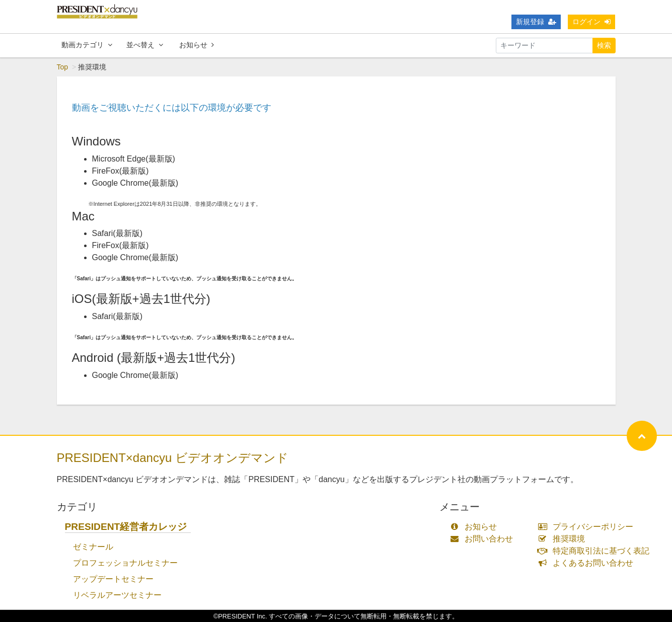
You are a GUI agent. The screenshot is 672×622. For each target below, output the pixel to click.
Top (63, 67)
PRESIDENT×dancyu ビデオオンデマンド (173, 458)
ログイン (591, 22)
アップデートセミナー (113, 579)
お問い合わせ (484, 539)
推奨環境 (564, 539)
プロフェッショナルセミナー (125, 563)
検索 (604, 45)
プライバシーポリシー (588, 527)
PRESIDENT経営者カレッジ (126, 527)
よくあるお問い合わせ (588, 563)
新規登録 (536, 22)
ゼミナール (93, 547)
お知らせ (197, 45)
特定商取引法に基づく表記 (596, 551)
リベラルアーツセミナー (117, 595)
